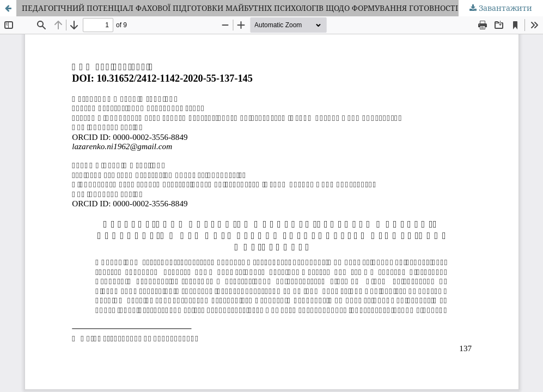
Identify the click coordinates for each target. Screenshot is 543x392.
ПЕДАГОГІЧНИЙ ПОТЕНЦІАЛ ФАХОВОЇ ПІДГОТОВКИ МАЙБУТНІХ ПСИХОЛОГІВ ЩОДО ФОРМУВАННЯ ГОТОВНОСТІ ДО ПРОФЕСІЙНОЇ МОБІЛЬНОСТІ (282, 8)
